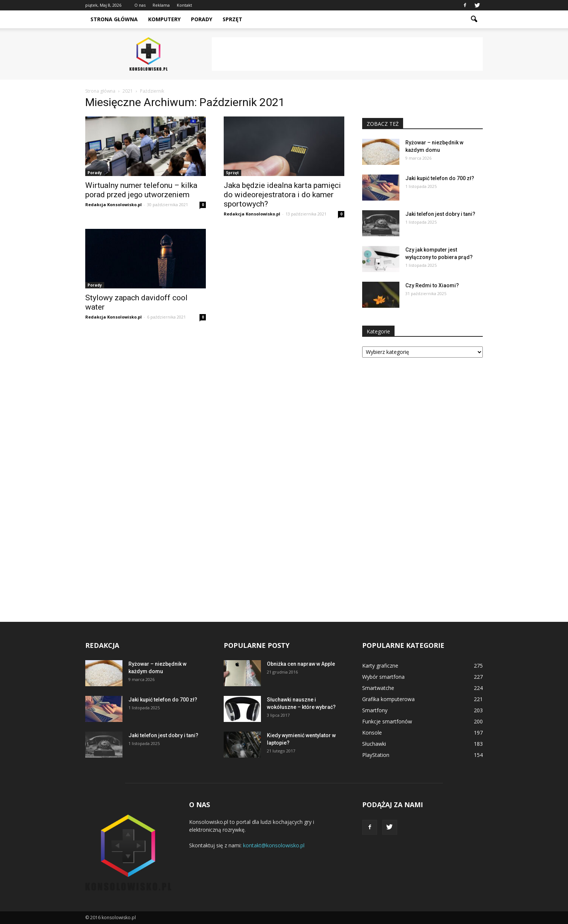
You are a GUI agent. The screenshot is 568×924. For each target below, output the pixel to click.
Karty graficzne (380, 666)
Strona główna (114, 19)
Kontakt (184, 5)
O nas (140, 5)
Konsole (372, 733)
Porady (202, 19)
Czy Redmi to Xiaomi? (432, 285)
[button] (474, 19)
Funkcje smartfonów (387, 721)
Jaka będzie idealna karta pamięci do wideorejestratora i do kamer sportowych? (282, 195)
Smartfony (375, 710)
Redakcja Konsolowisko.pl (114, 204)
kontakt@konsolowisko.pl (274, 845)
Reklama (161, 5)
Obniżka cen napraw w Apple (301, 664)
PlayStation (376, 755)
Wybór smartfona (383, 677)
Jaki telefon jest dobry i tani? (440, 214)
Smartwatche (378, 688)
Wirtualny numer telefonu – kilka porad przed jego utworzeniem (141, 190)
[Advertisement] (347, 54)
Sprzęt (232, 19)
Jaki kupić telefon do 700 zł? (440, 178)
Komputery (164, 19)
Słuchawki (374, 744)
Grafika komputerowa (388, 699)
